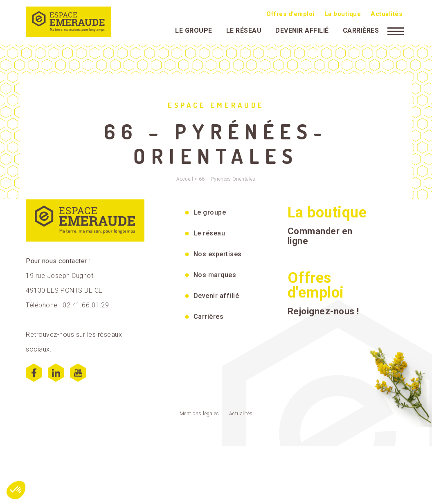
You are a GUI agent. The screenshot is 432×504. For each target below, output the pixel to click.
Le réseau (244, 30)
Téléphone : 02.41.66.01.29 (67, 310)
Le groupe (194, 30)
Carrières (361, 30)
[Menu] (396, 30)
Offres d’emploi (290, 13)
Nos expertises (218, 259)
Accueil (185, 179)
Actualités (386, 13)
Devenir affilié (302, 30)
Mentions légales (199, 419)
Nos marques (215, 280)
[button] (16, 490)
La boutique (343, 13)
